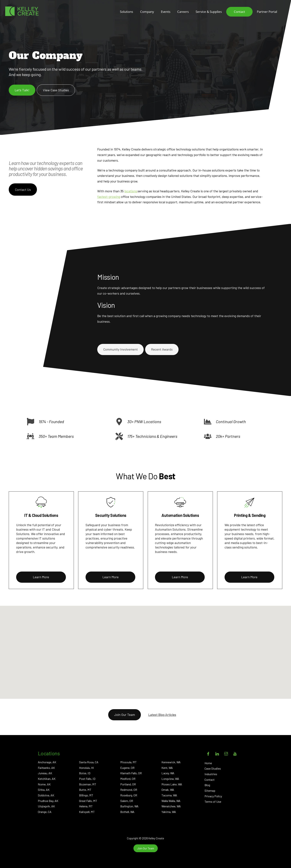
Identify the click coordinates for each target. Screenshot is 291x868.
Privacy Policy (213, 796)
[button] (156, 656)
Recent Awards (162, 349)
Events (166, 12)
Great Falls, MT (88, 801)
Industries (211, 774)
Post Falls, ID (87, 779)
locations (131, 191)
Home (208, 763)
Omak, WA (168, 790)
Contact (239, 12)
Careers (183, 12)
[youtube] (235, 753)
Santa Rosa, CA (89, 762)
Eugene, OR (127, 768)
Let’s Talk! (22, 90)
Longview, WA (170, 779)
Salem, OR (127, 801)
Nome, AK (44, 784)
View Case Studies (56, 90)
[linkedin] (217, 753)
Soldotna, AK (46, 795)
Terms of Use (213, 802)
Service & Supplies (209, 12)
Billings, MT (86, 795)
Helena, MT (86, 806)
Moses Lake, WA (172, 784)
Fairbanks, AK (46, 768)
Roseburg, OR (129, 795)
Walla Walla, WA (171, 801)
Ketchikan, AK (47, 779)
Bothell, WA (127, 812)
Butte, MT (85, 790)
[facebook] (208, 753)
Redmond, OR (129, 790)
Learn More (41, 577)
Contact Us (23, 190)
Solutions (126, 12)
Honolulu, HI (86, 768)
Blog (207, 785)
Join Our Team (125, 715)
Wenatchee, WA (171, 806)
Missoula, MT (128, 762)
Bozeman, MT (88, 784)
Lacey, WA (168, 773)
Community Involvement (120, 349)
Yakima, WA (169, 812)
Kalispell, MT (87, 812)
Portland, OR (128, 784)
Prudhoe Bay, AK (48, 801)
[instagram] (226, 753)
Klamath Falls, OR (131, 773)
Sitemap (210, 791)
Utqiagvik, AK (46, 806)
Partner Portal (267, 12)
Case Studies (213, 768)
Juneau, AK (45, 773)
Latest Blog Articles (162, 715)
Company (147, 12)
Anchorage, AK (47, 762)
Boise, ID (85, 773)
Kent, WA (167, 768)
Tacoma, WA (169, 795)
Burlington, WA (129, 806)
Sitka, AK (44, 790)
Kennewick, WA (171, 762)
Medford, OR (128, 779)
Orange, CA (45, 812)
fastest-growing (109, 197)
